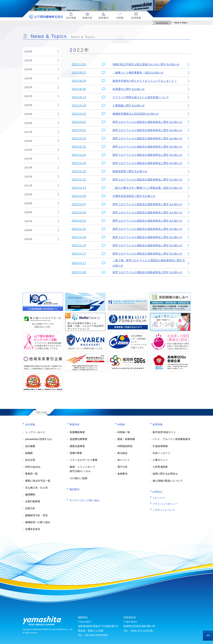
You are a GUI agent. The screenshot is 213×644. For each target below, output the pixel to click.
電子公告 (122, 467)
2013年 (42, 168)
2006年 (42, 230)
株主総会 (122, 453)
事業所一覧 (31, 474)
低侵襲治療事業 (79, 439)
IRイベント (124, 460)
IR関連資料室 (125, 446)
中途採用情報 (160, 446)
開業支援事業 (77, 446)
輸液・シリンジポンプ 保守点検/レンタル (81, 469)
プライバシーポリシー (164, 504)
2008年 (42, 212)
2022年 (42, 87)
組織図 (29, 453)
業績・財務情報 (126, 439)
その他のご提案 (79, 478)
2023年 (42, 78)
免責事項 (122, 474)
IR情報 (120, 424)
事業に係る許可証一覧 (38, 481)
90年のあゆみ (33, 467)
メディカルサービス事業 (84, 460)
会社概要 (30, 446)
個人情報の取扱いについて (168, 481)
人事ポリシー (160, 460)
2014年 (42, 159)
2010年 (42, 194)
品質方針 (30, 508)
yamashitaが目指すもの (39, 439)
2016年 (42, 141)
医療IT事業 (76, 453)
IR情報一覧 (124, 432)
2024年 (42, 69)
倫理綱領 (30, 494)
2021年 (42, 96)
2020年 (42, 105)
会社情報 (29, 424)
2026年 (42, 51)
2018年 (42, 123)
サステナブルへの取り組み (83, 500)
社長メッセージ (161, 453)
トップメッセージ (35, 432)
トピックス (158, 498)
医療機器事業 (77, 432)
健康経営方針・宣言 (36, 515)
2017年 (42, 132)
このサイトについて (163, 510)
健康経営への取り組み (38, 522)
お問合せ (156, 492)
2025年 (42, 60)
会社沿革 (30, 460)
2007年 (42, 221)
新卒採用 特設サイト (164, 432)
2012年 (42, 176)
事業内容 (73, 424)
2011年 (42, 185)
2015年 (42, 150)
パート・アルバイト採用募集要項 (171, 439)
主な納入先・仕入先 (36, 488)
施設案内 (73, 489)
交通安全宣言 (33, 529)
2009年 (42, 203)
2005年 (42, 239)
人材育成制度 (160, 467)
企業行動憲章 (33, 501)
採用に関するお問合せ (165, 474)
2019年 (42, 114)
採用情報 (156, 424)
